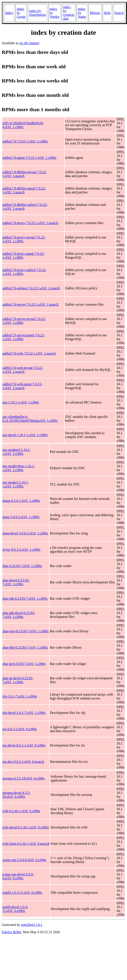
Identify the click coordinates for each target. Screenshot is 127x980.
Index (9, 13)
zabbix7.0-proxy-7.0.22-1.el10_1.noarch (30, 223)
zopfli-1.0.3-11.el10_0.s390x (22, 893)
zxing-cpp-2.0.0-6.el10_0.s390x (24, 860)
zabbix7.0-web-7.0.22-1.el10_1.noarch (29, 353)
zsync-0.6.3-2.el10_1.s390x (21, 550)
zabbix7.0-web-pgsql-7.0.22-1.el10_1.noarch (22, 386)
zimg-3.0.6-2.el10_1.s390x (21, 517)
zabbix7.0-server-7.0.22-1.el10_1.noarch (30, 304)
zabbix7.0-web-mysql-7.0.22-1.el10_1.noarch (23, 370)
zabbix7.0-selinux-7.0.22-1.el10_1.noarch (31, 288)
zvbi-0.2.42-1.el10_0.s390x (21, 811)
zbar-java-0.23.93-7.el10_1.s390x (26, 631)
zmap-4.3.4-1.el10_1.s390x (21, 501)
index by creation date (69, 13)
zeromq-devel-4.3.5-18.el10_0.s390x (16, 795)
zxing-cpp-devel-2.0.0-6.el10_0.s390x (18, 876)
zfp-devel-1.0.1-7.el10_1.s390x (24, 713)
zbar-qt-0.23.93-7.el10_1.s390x (24, 664)
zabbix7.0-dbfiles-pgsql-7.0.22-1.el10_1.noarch (24, 190)
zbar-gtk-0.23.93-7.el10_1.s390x (25, 598)
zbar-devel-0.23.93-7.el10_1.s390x (16, 582)
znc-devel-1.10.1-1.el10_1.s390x (25, 435)
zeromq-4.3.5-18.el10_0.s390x (23, 778)
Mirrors (95, 13)
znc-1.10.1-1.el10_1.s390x (21, 402)
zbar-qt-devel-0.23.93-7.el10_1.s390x (18, 680)
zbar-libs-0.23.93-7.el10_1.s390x (25, 647)
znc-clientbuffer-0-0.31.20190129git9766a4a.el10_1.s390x (30, 419)
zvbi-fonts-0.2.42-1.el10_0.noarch (26, 844)
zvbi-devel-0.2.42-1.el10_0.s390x (26, 827)
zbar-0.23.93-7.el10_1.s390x (22, 566)
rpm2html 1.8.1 (32, 925)
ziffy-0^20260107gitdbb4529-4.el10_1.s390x (23, 125)
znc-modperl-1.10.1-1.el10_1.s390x (17, 452)
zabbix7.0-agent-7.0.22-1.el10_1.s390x (29, 158)
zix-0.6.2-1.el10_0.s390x (20, 729)
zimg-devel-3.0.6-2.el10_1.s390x (25, 533)
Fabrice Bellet (11, 932)
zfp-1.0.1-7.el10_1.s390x (20, 696)
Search (119, 13)
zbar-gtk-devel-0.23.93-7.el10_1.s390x (19, 615)
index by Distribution (37, 13)
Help (107, 13)
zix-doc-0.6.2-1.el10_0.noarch (23, 762)
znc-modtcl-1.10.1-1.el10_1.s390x (16, 484)
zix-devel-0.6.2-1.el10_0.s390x (24, 745)
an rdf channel (29, 43)
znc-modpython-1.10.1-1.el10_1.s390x (19, 468)
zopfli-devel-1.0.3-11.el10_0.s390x (15, 909)
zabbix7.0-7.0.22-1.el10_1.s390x (25, 141)
